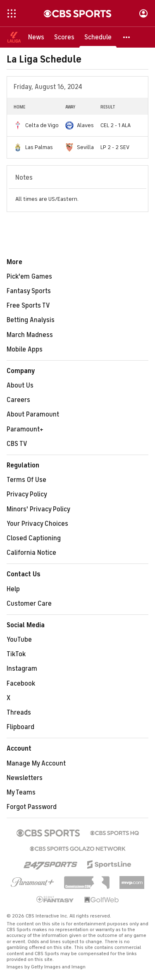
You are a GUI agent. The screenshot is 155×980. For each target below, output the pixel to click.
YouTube (19, 640)
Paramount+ (25, 429)
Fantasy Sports (29, 291)
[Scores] (64, 37)
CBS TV (17, 444)
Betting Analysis (31, 320)
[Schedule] (98, 37)
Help (13, 589)
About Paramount (33, 414)
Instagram (22, 669)
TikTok (16, 654)
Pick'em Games (29, 277)
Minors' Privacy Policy (38, 509)
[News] (36, 37)
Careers (18, 400)
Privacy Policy (27, 494)
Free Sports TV (28, 306)
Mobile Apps (25, 349)
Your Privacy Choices (37, 524)
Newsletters (25, 778)
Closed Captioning (34, 538)
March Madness (30, 335)
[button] (127, 37)
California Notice (31, 553)
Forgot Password (32, 807)
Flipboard (20, 727)
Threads (19, 713)
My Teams (21, 792)
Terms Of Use (26, 480)
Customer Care (29, 604)
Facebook (21, 684)
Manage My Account (36, 763)
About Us (20, 385)
